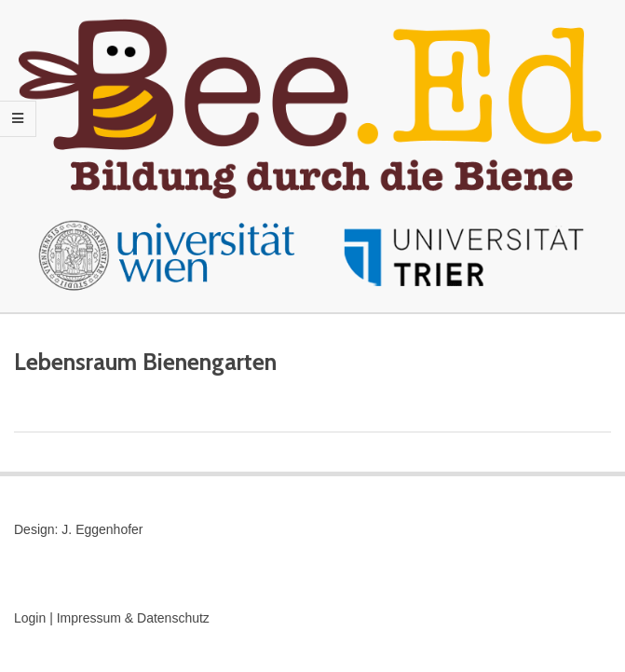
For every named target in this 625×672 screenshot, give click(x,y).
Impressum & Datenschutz (133, 618)
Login (30, 618)
